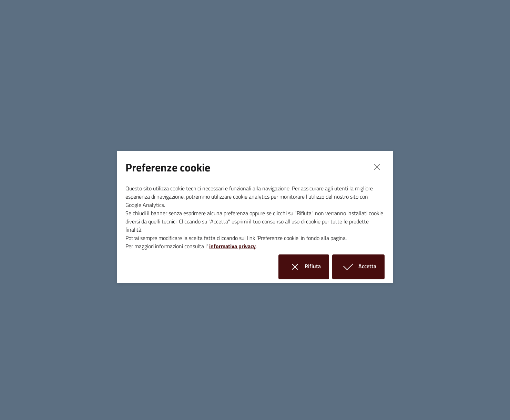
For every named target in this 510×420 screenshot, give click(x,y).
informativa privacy (232, 246)
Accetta (363, 267)
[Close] (377, 167)
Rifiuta (308, 267)
